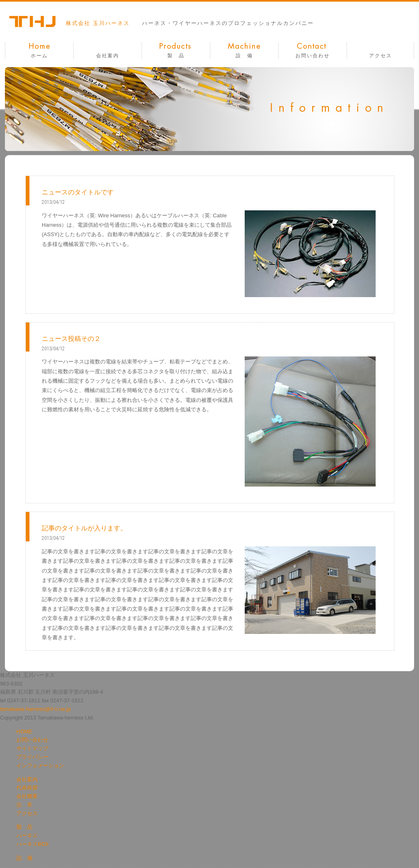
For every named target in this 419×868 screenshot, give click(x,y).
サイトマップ (32, 748)
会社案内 (108, 56)
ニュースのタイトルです (78, 192)
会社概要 (27, 796)
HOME (24, 732)
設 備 (244, 56)
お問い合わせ (313, 56)
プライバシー (32, 757)
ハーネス (27, 835)
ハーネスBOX (33, 844)
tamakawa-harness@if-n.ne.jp (35, 709)
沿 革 (24, 805)
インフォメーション (40, 765)
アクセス (381, 56)
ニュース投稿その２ (71, 339)
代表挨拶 (27, 788)
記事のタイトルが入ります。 (84, 528)
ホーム (39, 56)
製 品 (176, 56)
